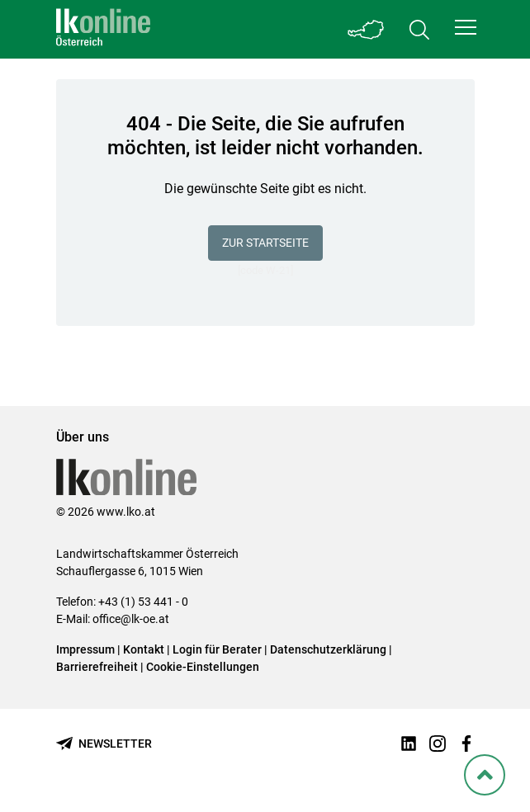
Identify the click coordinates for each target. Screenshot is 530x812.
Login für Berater (217, 649)
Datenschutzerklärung (328, 649)
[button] (466, 27)
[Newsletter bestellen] (104, 744)
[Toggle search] (419, 29)
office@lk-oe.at (131, 619)
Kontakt (144, 649)
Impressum (85, 649)
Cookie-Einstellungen (203, 667)
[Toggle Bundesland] (367, 29)
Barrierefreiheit (97, 667)
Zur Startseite (265, 243)
